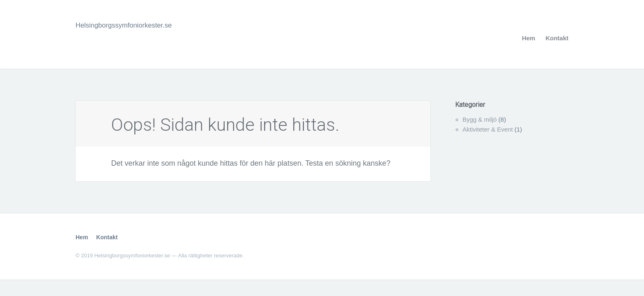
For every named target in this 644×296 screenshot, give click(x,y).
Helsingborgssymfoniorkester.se (128, 25)
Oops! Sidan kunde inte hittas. (245, 124)
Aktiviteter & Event (488, 129)
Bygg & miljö (480, 119)
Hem (529, 38)
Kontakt (557, 38)
